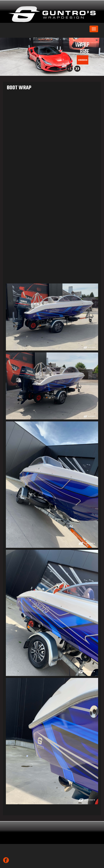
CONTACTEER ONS (83, 60)
